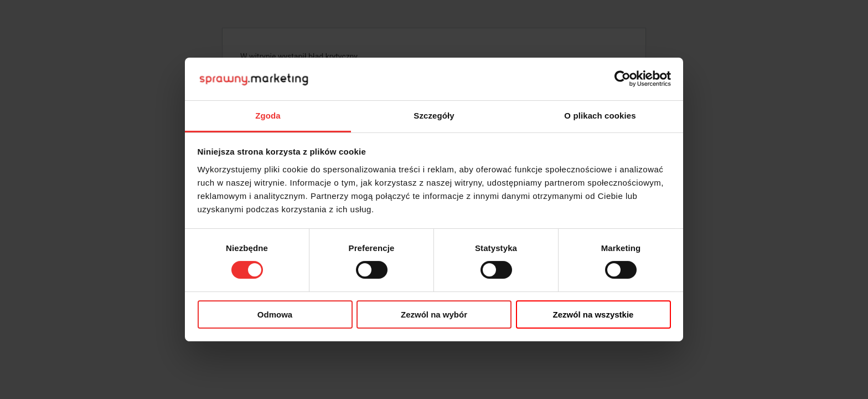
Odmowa (275, 314)
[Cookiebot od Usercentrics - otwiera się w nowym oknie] (622, 79)
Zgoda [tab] (268, 116)
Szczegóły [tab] (434, 116)
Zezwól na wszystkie (593, 314)
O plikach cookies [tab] (600, 116)
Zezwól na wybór (434, 314)
